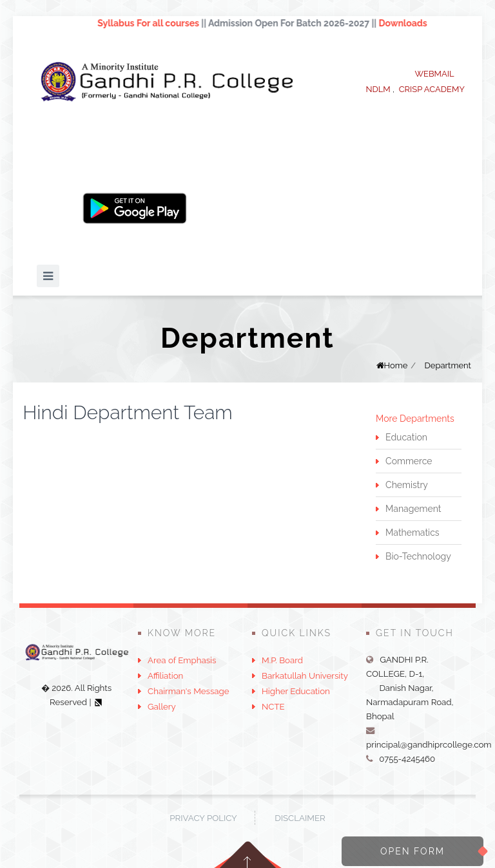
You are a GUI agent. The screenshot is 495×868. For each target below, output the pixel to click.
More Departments (415, 419)
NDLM (378, 89)
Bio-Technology (418, 556)
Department (448, 365)
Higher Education (296, 691)
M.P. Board (282, 660)
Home (396, 365)
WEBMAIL (434, 74)
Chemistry (407, 485)
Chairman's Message (189, 691)
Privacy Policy (203, 818)
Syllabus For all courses (153, 23)
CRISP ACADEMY (432, 89)
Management (413, 509)
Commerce (409, 461)
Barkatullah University (305, 675)
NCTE (273, 706)
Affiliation (165, 675)
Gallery (162, 706)
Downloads (408, 23)
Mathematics (412, 533)
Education (406, 437)
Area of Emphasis (182, 660)
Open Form (412, 851)
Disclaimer (300, 818)
